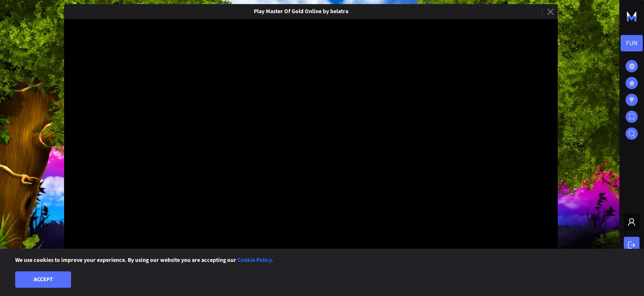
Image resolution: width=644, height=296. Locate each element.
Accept (43, 280)
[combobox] (632, 43)
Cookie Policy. (255, 260)
